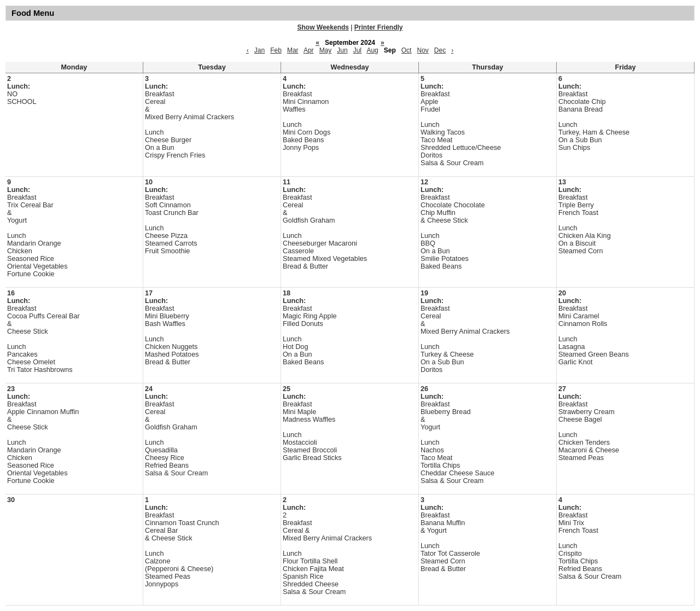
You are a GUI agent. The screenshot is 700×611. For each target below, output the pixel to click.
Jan (259, 50)
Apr (309, 50)
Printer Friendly (379, 27)
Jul (357, 50)
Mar (293, 50)
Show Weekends (323, 27)
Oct (407, 50)
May (326, 50)
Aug (372, 50)
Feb (276, 50)
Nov (422, 50)
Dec (440, 50)
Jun (342, 50)
